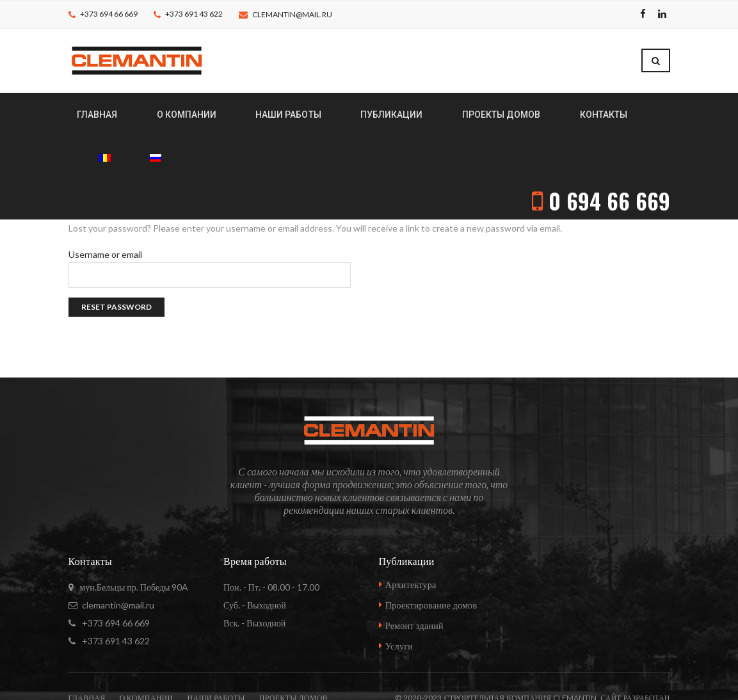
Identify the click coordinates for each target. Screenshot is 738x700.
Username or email (105, 205)
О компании (147, 648)
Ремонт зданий (414, 576)
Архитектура (411, 535)
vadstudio (646, 675)
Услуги (399, 596)
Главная (87, 648)
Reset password (116, 257)
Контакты (103, 675)
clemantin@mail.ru (292, 14)
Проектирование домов (431, 555)
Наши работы (216, 648)
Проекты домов (293, 648)
